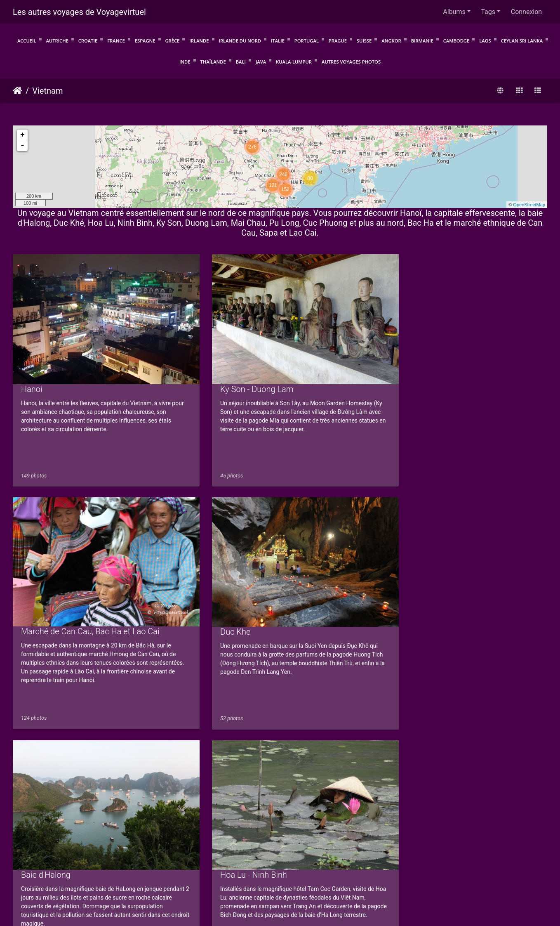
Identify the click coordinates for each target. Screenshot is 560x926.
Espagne (145, 41)
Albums (454, 12)
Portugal (307, 41)
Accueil (27, 41)
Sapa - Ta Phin (184, 745)
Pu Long (36, 745)
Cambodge (456, 41)
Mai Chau (312, 545)
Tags (488, 12)
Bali (241, 62)
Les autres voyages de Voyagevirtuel (79, 12)
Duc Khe (446, 346)
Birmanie (422, 41)
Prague (338, 41)
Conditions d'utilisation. (171, 873)
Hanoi (32, 346)
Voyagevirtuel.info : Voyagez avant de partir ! (280, 884)
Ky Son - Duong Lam (194, 346)
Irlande (199, 41)
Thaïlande (213, 62)
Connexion (526, 12)
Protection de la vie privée (244, 873)
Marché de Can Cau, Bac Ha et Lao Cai (364, 345)
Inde (185, 62)
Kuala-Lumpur (294, 62)
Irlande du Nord (240, 41)
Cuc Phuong (453, 545)
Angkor (391, 41)
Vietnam (47, 91)
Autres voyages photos (351, 62)
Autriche (57, 41)
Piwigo (167, 863)
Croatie (88, 41)
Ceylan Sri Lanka (522, 41)
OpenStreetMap (529, 205)
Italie (278, 41)
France (116, 41)
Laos (485, 41)
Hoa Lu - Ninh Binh (191, 545)
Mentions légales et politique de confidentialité (353, 873)
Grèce (173, 41)
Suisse (364, 41)
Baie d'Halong (46, 545)
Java (261, 62)
